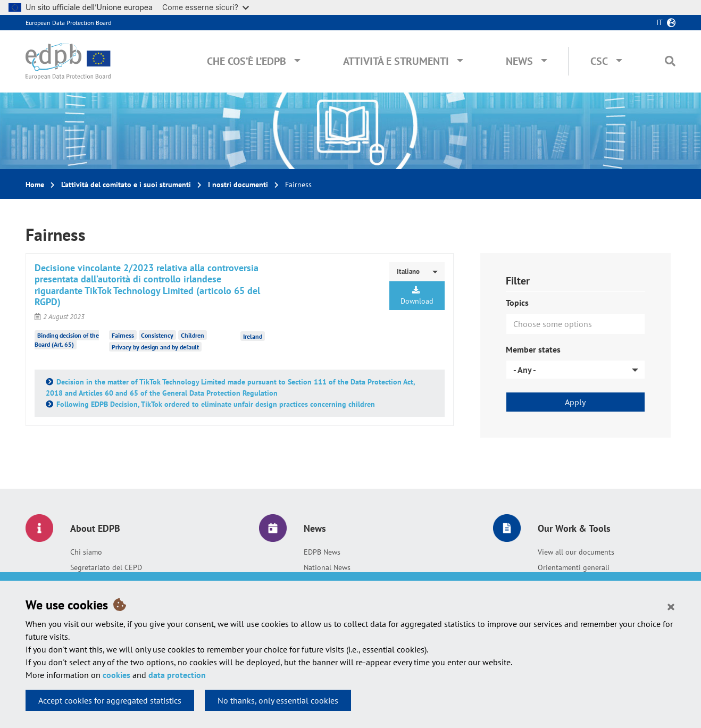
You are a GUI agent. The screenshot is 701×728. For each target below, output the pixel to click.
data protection (177, 675)
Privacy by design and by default (155, 347)
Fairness (123, 335)
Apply (575, 402)
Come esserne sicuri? (206, 7)
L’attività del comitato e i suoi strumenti (126, 185)
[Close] (671, 606)
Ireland (253, 336)
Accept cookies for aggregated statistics (110, 700)
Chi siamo (86, 552)
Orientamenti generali (574, 567)
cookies (116, 675)
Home (35, 185)
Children (193, 335)
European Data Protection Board (68, 23)
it (660, 22)
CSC (599, 61)
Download (417, 296)
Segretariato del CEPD (106, 567)
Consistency (157, 335)
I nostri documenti (238, 185)
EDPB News (322, 552)
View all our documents (576, 552)
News (519, 61)
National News (327, 567)
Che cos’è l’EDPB (247, 61)
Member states (533, 349)
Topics (517, 303)
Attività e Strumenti (396, 61)
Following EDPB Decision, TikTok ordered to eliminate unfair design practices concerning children (216, 404)
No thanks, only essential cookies (278, 700)
